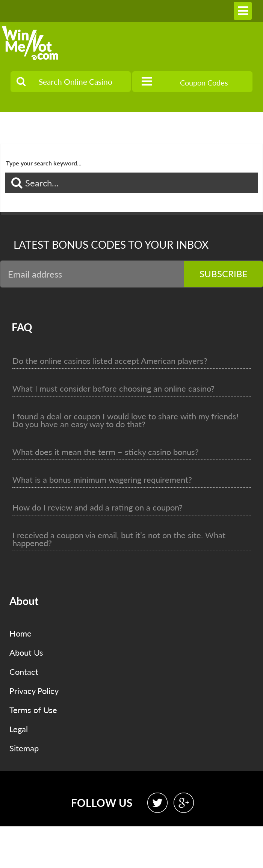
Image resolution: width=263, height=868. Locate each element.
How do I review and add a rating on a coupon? (97, 507)
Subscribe (224, 274)
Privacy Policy (34, 691)
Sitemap (24, 748)
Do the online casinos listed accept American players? (110, 361)
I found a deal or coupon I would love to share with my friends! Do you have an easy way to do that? (125, 420)
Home (20, 633)
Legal (19, 729)
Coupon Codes (185, 81)
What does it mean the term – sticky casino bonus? (106, 452)
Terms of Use (33, 710)
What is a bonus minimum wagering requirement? (102, 480)
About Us (26, 653)
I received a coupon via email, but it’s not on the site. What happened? (119, 539)
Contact (24, 672)
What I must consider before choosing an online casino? (113, 388)
